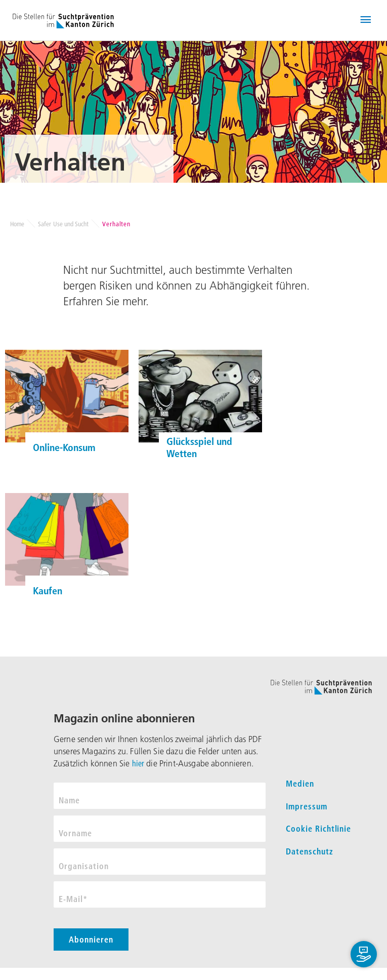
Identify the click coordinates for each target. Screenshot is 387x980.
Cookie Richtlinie (318, 829)
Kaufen (48, 591)
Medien (300, 784)
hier (138, 763)
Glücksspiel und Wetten (199, 447)
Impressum (307, 806)
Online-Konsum (64, 447)
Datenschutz (310, 851)
